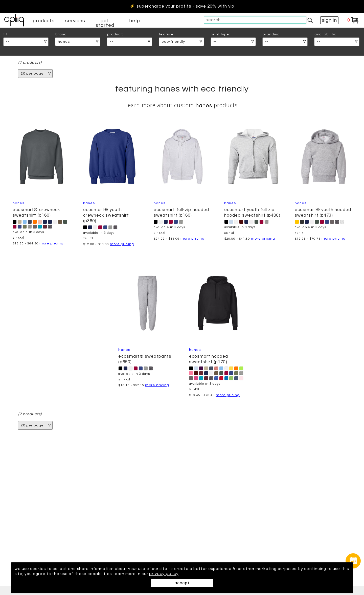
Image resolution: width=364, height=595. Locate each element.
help (134, 21)
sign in (329, 20)
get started (105, 23)
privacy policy (198, 574)
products (44, 21)
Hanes (204, 106)
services (75, 21)
